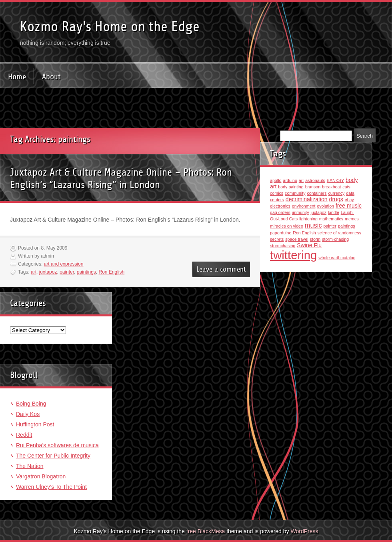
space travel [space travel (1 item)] (297, 239)
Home (17, 77)
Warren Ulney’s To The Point (51, 487)
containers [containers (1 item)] (317, 193)
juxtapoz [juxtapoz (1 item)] (318, 212)
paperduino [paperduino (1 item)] (281, 233)
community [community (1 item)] (295, 193)
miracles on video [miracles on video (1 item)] (287, 226)
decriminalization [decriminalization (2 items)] (307, 199)
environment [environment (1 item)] (304, 206)
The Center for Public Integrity (53, 456)
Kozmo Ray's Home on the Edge (110, 27)
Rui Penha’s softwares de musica (57, 445)
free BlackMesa (206, 531)
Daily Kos (28, 414)
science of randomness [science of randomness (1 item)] (340, 233)
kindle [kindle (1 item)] (334, 212)
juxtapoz (48, 272)
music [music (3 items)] (313, 225)
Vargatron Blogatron (41, 476)
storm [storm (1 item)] (315, 239)
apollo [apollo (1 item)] (276, 180)
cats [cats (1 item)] (346, 187)
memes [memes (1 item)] (352, 219)
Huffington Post (35, 424)
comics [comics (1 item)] (277, 193)
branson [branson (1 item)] (313, 187)
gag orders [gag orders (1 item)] (280, 212)
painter (67, 272)
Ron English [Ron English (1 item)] (304, 233)
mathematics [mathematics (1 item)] (331, 219)
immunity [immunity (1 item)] (301, 212)
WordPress (304, 531)
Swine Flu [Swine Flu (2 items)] (309, 245)
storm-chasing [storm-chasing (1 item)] (335, 239)
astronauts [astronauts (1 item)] (315, 180)
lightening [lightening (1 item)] (308, 219)
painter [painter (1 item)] (330, 226)
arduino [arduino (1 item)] (290, 180)
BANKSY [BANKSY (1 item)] (335, 180)
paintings (86, 272)
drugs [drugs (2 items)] (336, 199)
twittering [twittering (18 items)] (293, 255)
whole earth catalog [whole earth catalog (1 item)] (337, 258)
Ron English (112, 272)
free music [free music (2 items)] (349, 206)
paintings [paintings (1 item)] (347, 226)
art (34, 272)
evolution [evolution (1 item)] (325, 206)
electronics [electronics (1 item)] (280, 206)
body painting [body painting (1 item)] (291, 187)
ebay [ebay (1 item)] (349, 200)
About (51, 77)
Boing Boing (31, 404)
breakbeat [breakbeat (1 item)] (331, 187)
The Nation (30, 466)
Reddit (24, 435)
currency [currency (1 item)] (337, 193)
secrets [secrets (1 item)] (277, 239)
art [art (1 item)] (301, 180)
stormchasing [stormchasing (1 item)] (283, 246)
